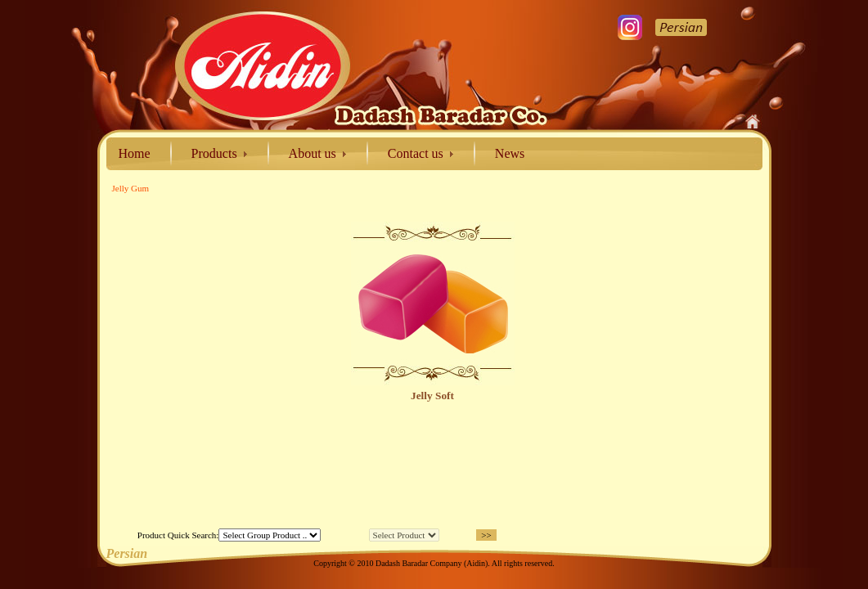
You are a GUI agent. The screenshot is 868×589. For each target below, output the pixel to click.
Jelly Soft (432, 396)
